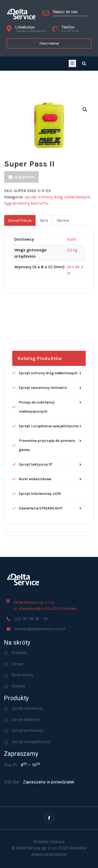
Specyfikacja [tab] (20, 272)
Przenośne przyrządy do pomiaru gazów (47, 497)
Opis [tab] (44, 272)
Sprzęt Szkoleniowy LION (40, 546)
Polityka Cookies (49, 842)
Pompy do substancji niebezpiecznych (37, 459)
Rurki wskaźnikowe (35, 531)
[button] (85, 161)
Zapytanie (21, 229)
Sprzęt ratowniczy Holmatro (43, 440)
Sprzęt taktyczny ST (36, 516)
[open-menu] (72, 63)
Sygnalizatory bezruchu (26, 255)
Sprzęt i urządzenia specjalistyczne (49, 478)
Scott (71, 291)
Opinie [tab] (63, 272)
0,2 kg (72, 302)
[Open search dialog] (84, 64)
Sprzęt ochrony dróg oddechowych (57, 249)
